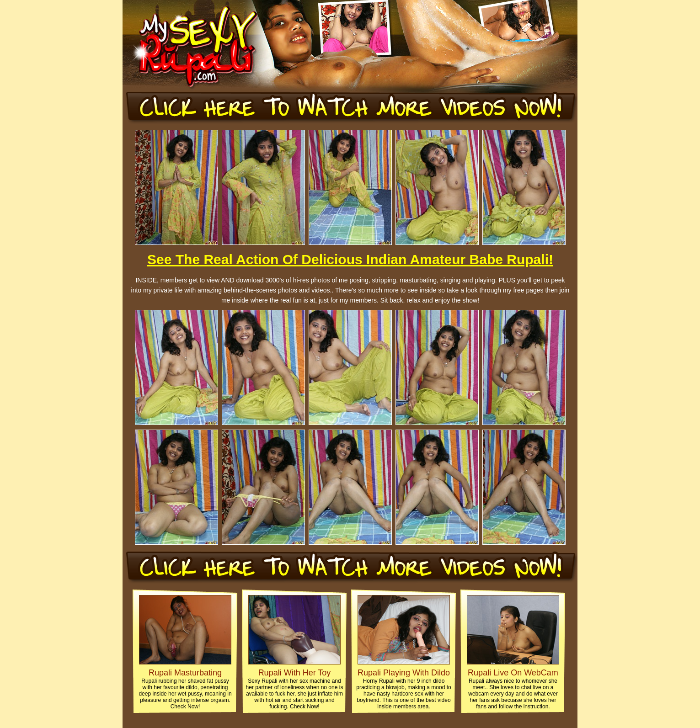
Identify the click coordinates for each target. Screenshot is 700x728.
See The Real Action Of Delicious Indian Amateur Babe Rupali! (350, 259)
